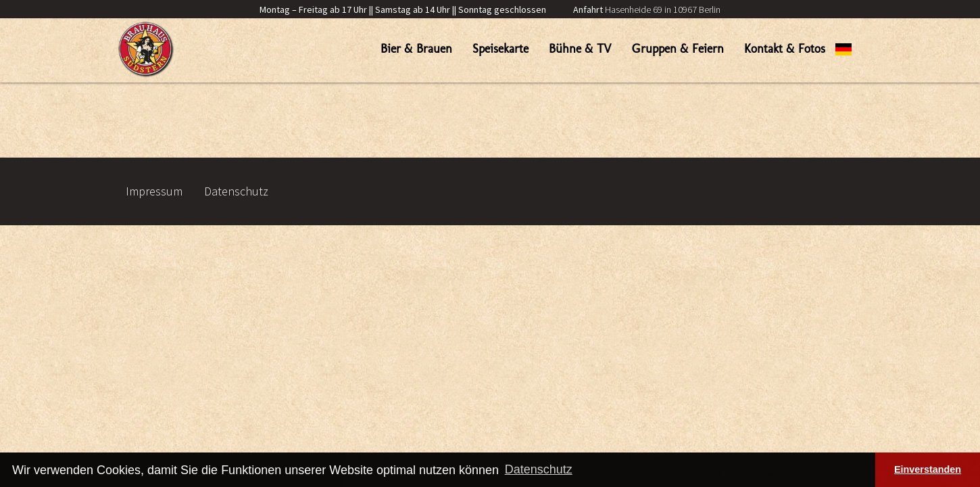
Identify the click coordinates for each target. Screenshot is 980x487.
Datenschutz (236, 191)
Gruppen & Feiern (678, 49)
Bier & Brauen (416, 49)
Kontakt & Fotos (785, 49)
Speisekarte (500, 49)
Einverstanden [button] (928, 469)
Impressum (154, 191)
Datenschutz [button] (539, 469)
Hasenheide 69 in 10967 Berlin (647, 9)
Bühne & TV (580, 49)
